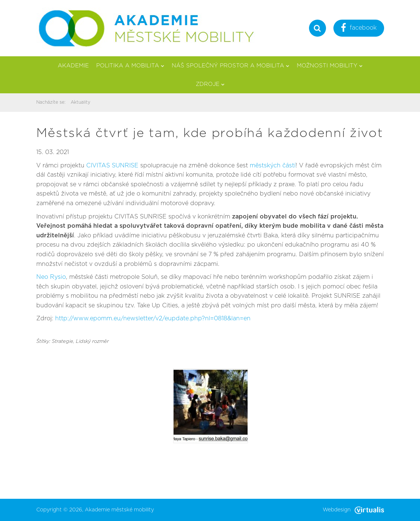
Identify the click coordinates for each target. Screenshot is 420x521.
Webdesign (353, 510)
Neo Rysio (51, 277)
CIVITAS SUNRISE (112, 166)
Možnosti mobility (330, 66)
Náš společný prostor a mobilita (231, 66)
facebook (359, 29)
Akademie (73, 66)
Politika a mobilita (130, 66)
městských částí (273, 166)
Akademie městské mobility (119, 510)
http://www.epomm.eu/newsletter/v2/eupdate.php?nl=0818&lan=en (153, 318)
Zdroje (210, 84)
